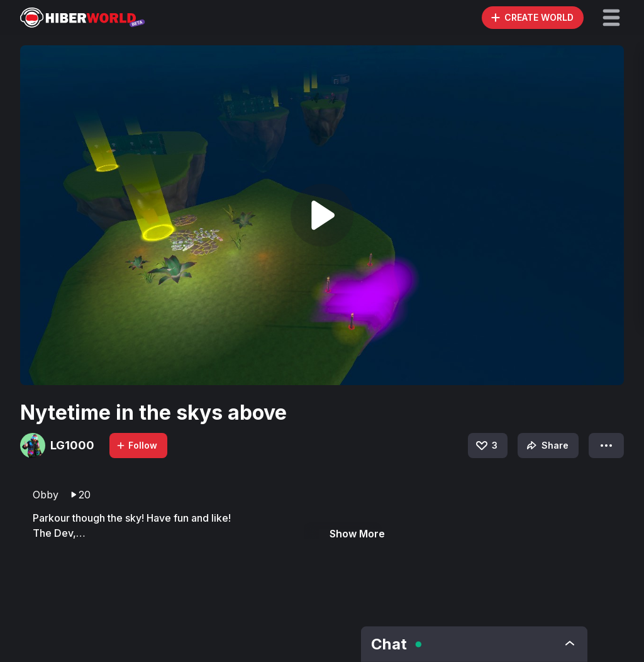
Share (546, 446)
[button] (611, 18)
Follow (136, 445)
